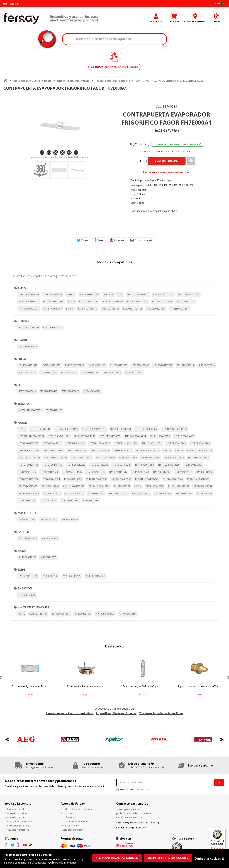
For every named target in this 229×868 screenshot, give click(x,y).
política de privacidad (144, 790)
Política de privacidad (17, 813)
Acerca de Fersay (73, 804)
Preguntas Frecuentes (17, 830)
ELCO (21, 385)
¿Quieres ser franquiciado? (75, 821)
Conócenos (67, 813)
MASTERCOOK (27, 513)
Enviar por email (141, 240)
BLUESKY (24, 321)
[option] (30, 678)
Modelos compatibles (115, 262)
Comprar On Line (166, 161)
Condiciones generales (18, 826)
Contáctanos (68, 817)
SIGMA (22, 551)
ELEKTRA (23, 404)
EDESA (22, 359)
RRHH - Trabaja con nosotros (76, 809)
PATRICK (23, 532)
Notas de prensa (70, 826)
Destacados (114, 646)
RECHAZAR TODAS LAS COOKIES (117, 858)
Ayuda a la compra (18, 804)
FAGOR (22, 423)
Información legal (14, 809)
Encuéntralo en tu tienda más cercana (167, 172)
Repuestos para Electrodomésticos (32, 81)
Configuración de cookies (19, 821)
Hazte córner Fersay (72, 830)
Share (99, 240)
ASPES (22, 288)
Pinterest (117, 240)
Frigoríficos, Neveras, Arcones (73, 81)
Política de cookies (15, 817)
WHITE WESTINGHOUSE (33, 607)
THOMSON (25, 588)
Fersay (21, 18)
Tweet (82, 240)
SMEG (21, 570)
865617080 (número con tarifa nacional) (137, 823)
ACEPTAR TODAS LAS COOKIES (168, 858)
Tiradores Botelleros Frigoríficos (113, 81)
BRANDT (23, 340)
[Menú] (223, 830)
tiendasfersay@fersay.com (131, 828)
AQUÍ (50, 863)
